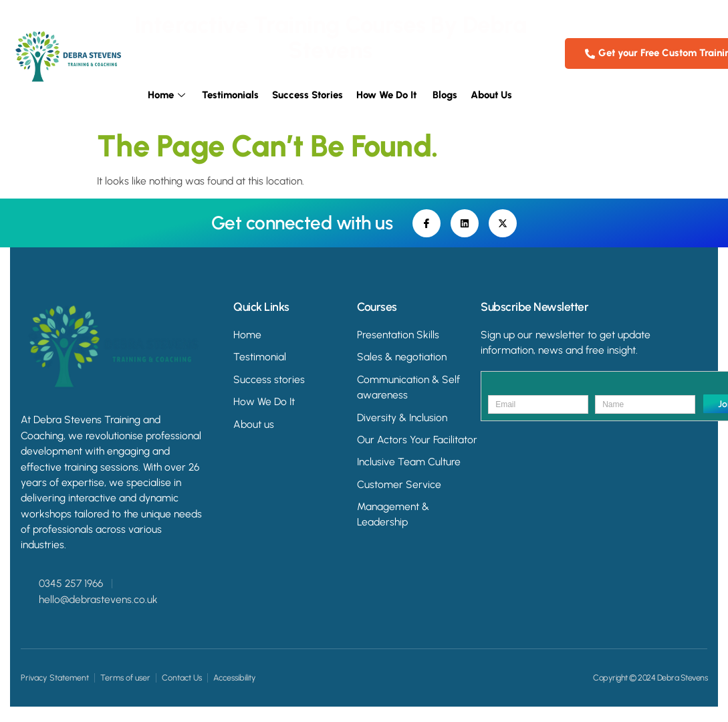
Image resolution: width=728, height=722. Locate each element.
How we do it (388, 96)
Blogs (445, 96)
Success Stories (308, 96)
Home (168, 96)
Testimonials (230, 96)
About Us (491, 96)
